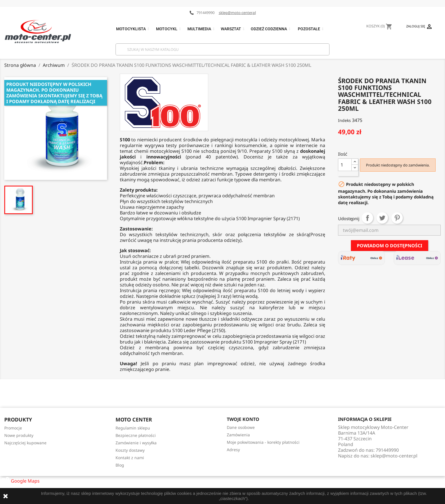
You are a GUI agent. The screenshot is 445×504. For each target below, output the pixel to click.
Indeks (344, 120)
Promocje (13, 428)
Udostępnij (367, 218)
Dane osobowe (241, 427)
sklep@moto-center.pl (237, 13)
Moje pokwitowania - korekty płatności (263, 442)
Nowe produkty (19, 435)
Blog (120, 465)
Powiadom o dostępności (390, 246)
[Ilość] (345, 165)
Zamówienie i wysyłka (136, 443)
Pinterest (397, 218)
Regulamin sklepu (133, 428)
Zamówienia (238, 435)
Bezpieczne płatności (136, 435)
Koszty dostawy (130, 450)
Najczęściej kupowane (25, 443)
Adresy (233, 450)
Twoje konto (243, 419)
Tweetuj (382, 218)
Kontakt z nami (130, 458)
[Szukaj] (222, 49)
